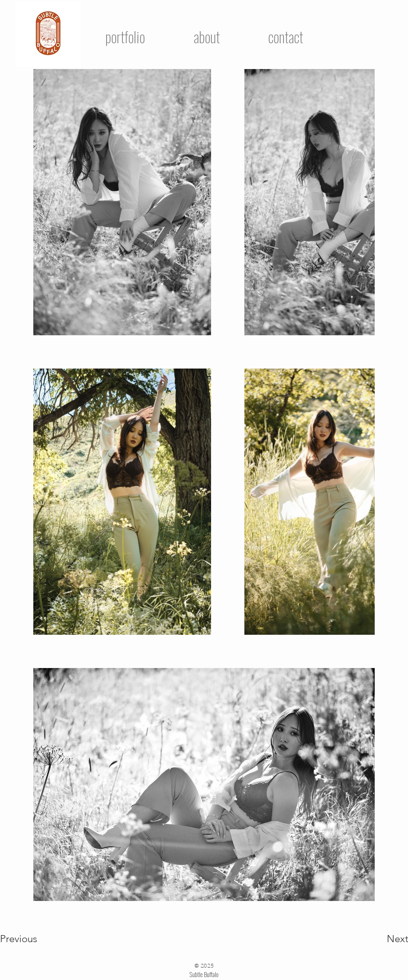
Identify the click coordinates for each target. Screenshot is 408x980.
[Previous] (30, 939)
